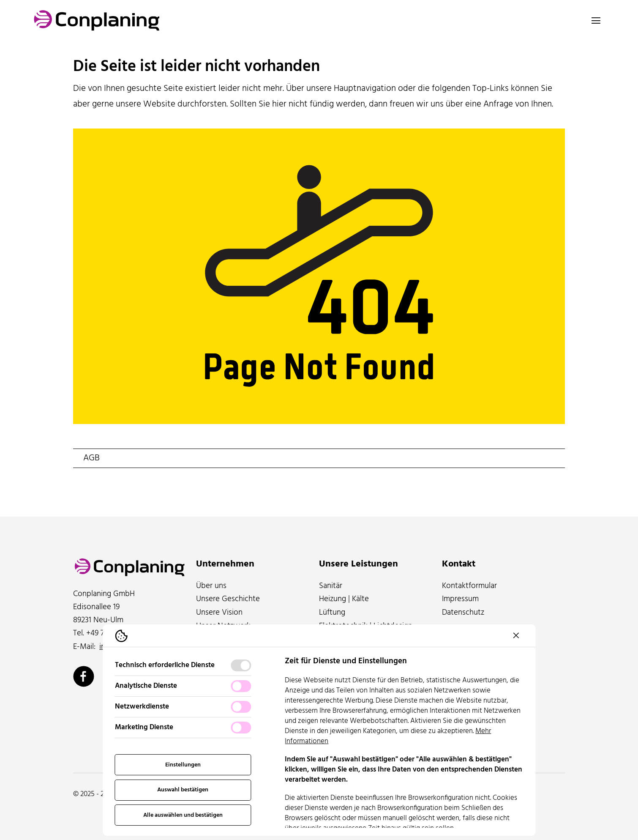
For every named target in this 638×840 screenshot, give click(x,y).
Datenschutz (463, 613)
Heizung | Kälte (344, 599)
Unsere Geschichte (228, 599)
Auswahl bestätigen (183, 790)
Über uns (211, 586)
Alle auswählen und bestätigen (183, 815)
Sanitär (331, 586)
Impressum (460, 599)
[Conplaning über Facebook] (84, 676)
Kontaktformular (469, 586)
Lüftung (332, 613)
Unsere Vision (219, 613)
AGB (91, 458)
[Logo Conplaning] (97, 21)
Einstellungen (183, 765)
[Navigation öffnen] (596, 20)
